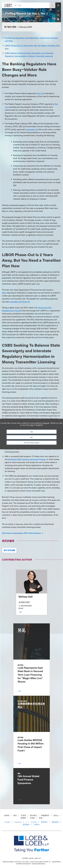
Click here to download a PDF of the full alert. (22, 533)
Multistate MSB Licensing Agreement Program (27, 459)
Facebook (18, 822)
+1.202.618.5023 (25, 606)
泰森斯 (23, 818)
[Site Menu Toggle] (58, 5)
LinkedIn (7, 822)
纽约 (15, 815)
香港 (41, 818)
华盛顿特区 (45, 815)
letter (4, 293)
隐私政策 (55, 822)
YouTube (34, 822)
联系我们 (44, 822)
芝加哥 (23, 815)
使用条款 (26, 824)
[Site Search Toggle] (52, 5)
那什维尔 (33, 815)
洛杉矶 (7, 815)
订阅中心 (37, 824)
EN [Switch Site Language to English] (16, 5)
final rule (41, 93)
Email (21, 608)
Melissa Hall (26, 597)
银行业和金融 (9, 550)
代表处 (32, 818)
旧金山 (56, 815)
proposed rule (32, 129)
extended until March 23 (20, 302)
